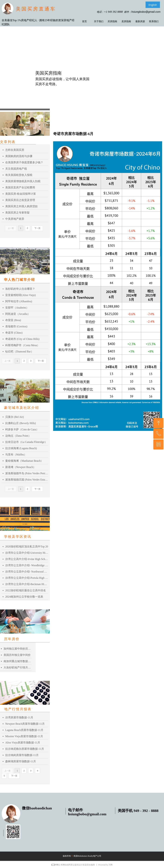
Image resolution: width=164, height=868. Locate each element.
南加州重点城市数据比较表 (17, 661)
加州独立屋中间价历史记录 (17, 649)
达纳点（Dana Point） (18, 436)
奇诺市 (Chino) (14, 333)
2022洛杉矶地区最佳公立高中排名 (26, 590)
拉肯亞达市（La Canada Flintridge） (26, 442)
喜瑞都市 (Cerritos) (16, 326)
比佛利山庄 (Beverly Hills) (20, 423)
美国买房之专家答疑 (17, 213)
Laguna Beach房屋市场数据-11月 (24, 730)
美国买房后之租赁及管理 (20, 200)
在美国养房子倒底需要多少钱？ (24, 162)
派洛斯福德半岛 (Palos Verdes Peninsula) (27, 473)
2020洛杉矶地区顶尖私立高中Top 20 (27, 547)
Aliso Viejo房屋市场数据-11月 (23, 743)
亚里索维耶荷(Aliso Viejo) (20, 295)
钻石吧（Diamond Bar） (19, 351)
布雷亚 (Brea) (13, 320)
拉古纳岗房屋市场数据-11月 (22, 755)
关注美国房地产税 (16, 169)
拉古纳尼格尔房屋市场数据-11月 (25, 749)
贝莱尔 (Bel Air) (14, 417)
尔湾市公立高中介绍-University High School (27, 553)
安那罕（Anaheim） (17, 308)
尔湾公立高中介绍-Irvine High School (27, 559)
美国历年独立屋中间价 (17, 655)
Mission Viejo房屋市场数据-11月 (24, 736)
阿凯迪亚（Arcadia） (18, 314)
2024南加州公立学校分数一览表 (24, 597)
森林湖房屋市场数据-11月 (21, 761)
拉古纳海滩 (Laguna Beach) (21, 448)
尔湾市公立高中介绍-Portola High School (27, 578)
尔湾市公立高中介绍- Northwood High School (27, 572)
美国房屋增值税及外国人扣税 (23, 181)
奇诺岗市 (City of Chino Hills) (22, 339)
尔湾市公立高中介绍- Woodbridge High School (27, 565)
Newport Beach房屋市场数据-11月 (25, 724)
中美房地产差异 (15, 219)
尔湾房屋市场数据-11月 (19, 717)
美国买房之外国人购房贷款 (21, 206)
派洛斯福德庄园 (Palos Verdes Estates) (27, 480)
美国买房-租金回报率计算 (21, 194)
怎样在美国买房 (15, 150)
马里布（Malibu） (16, 455)
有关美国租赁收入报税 (19, 175)
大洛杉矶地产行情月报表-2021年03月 (17, 667)
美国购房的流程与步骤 (19, 156)
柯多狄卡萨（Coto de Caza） (22, 429)
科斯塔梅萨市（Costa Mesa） (22, 345)
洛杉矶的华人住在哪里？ (20, 289)
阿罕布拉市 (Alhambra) (19, 301)
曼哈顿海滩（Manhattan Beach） (24, 461)
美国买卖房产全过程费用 (20, 187)
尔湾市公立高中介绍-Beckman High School (27, 584)
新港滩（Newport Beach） (20, 467)
